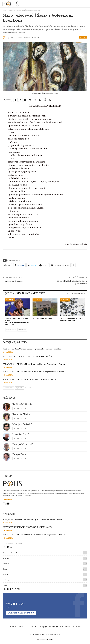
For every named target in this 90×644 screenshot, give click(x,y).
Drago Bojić (20, 454)
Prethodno (11, 330)
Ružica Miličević (22, 404)
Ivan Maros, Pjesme (13, 281)
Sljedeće (22, 330)
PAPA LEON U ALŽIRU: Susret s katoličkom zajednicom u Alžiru (34, 372)
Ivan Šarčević (21, 434)
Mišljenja (6, 580)
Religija (6, 558)
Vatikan (5, 574)
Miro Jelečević (14, 260)
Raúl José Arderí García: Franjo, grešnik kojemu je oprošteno (33, 349)
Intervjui (10, 300)
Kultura (83, 37)
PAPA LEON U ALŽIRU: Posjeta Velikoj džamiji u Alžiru (29, 379)
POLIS (50, 640)
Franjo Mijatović (23, 444)
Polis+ (5, 585)
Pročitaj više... (8, 499)
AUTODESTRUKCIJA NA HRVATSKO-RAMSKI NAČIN (27, 356)
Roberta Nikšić (22, 414)
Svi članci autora (20, 409)
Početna (13, 627)
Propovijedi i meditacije (12, 553)
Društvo (6, 564)
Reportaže (65, 627)
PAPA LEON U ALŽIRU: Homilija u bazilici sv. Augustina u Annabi (34, 364)
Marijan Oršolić (22, 424)
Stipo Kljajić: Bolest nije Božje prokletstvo (72, 282)
